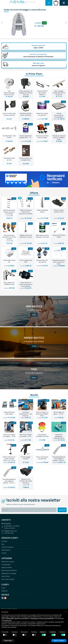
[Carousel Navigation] (34, 23)
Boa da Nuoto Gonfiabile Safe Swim (42, 436)
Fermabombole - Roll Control (9, 137)
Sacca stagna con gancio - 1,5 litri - (59, 413)
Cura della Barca (6, 565)
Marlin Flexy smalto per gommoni (42, 114)
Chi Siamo (4, 541)
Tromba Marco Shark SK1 (9, 261)
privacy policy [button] (5, 617)
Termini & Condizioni (7, 547)
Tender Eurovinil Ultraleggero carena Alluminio (25, 10)
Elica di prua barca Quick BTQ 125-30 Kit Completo (9, 237)
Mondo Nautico (6, 550)
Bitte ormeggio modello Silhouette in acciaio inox (59, 93)
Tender (6, 12)
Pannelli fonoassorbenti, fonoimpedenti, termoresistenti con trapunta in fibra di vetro (59, 115)
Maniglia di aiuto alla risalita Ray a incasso (26, 236)
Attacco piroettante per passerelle (42, 458)
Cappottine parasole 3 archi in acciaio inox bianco (59, 262)
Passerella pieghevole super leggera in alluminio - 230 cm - (9, 481)
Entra (34, 315)
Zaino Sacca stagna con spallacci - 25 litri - (9, 436)
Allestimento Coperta (8, 562)
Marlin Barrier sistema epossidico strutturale (42, 236)
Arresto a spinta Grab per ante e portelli (9, 114)
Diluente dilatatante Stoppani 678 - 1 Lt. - (26, 137)
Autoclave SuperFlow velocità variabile (42, 137)
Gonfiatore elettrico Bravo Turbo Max (26, 114)
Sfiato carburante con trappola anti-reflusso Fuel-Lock (26, 93)
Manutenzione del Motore (9, 570)
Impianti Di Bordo (7, 567)
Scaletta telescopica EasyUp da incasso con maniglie (9, 212)
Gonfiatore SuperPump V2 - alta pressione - (26, 414)
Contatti (4, 553)
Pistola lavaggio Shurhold (26, 458)
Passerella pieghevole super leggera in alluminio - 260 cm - (59, 458)
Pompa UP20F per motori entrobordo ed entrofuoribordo (26, 284)
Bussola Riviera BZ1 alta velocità (42, 261)
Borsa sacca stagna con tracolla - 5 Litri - (26, 436)
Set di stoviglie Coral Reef (26, 261)
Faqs (3, 544)
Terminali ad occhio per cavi (9, 159)
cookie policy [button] (8, 620)
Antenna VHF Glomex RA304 (59, 236)
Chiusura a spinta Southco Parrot (59, 211)
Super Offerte (6, 576)
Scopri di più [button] (8, 641)
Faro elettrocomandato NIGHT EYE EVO (9, 93)
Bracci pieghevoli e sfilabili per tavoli (9, 284)
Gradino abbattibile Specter (42, 211)
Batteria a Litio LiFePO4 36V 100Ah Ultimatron (26, 481)
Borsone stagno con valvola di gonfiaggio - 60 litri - (42, 414)
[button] (66, 612)
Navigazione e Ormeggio (9, 573)
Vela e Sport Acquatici (8, 579)
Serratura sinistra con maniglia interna (26, 159)
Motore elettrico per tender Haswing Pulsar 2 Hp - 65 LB (9, 458)
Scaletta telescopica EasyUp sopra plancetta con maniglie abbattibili (26, 212)
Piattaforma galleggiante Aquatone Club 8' (59, 436)
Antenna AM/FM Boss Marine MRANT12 (42, 93)
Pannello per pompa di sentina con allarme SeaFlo (59, 137)
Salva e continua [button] (59, 641)
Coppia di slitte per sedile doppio (9, 413)
